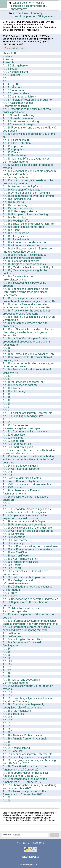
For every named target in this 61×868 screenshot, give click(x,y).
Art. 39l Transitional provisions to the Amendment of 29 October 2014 (25, 768)
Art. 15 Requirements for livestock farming (28, 196)
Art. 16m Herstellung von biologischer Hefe (29, 354)
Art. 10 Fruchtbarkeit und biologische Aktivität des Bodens (30, 129)
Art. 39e (7, 717)
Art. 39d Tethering (13, 714)
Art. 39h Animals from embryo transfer (26, 739)
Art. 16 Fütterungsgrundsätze (20, 211)
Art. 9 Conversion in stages (19, 124)
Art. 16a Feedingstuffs (16, 221)
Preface (7, 56)
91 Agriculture (47, 16)
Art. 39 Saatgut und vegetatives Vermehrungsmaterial (21, 681)
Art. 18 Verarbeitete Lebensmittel (23, 382)
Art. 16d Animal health (16, 239)
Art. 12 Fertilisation (14, 155)
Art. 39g (7, 729)
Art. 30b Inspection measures (20, 562)
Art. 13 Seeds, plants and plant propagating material (28, 166)
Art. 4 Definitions (13, 87)
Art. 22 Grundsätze (14, 435)
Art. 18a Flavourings (15, 391)
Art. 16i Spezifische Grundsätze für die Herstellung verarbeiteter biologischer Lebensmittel (26, 292)
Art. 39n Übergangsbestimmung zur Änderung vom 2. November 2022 (30, 787)
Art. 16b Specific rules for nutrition (23, 227)
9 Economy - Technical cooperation (27, 15)
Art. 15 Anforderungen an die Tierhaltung (27, 193)
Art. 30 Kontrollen (13, 534)
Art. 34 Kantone (12, 633)
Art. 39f (7, 723)
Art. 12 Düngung (12, 152)
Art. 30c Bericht (12, 565)
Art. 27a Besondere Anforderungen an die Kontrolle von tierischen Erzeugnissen (27, 511)
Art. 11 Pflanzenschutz (16, 140)
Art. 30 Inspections (14, 537)
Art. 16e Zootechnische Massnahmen (25, 242)
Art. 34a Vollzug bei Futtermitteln (23, 639)
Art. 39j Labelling (13, 751)
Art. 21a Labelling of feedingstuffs (23, 416)
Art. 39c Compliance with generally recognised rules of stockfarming (23, 706)
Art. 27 (7, 503)
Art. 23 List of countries (17, 444)
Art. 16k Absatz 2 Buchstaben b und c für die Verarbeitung (29, 318)
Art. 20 (7, 400)
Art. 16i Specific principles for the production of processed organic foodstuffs (29, 300)
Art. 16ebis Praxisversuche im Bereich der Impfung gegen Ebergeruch (28, 250)
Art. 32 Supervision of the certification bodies (25, 604)
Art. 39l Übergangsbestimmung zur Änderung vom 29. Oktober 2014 (29, 762)
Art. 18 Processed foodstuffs (20, 385)
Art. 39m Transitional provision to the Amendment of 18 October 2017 (25, 780)
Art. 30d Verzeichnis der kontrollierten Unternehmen (25, 573)
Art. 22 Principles (13, 438)
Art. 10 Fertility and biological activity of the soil (29, 135)
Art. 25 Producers (13, 487)
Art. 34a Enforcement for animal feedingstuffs (22, 644)
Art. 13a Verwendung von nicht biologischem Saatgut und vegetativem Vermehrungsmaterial (29, 174)
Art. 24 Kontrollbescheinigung (20, 466)
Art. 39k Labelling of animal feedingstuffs (27, 757)
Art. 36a (7, 661)
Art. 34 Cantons (12, 636)
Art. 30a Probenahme (15, 540)
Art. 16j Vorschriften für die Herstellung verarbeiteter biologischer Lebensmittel (27, 306)
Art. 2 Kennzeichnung (15, 72)
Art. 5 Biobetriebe (13, 90)
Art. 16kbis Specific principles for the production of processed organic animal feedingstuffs (27, 342)
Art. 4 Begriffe (11, 84)
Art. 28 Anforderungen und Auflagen (24, 521)
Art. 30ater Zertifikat (15, 552)
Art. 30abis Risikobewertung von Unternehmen (30, 546)
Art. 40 (7, 797)
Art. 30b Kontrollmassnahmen (20, 559)
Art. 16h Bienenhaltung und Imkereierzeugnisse (18, 278)
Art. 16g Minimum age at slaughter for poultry (25, 272)
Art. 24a (7, 472)
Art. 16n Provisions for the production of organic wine (27, 371)
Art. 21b (7, 419)
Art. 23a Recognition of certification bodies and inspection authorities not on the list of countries (29, 459)
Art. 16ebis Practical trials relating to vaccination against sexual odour (25, 256)
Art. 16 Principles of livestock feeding (25, 214)
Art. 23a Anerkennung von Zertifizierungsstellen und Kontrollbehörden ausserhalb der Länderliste (29, 450)
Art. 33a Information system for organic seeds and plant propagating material (26, 628)
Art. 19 (7, 394)
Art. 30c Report (12, 568)
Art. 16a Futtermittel (15, 218)
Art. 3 (6, 78)
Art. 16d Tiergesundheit (17, 236)
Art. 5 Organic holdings (16, 93)
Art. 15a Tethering (13, 202)
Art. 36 (7, 655)
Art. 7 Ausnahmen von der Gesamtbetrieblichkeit (18, 104)
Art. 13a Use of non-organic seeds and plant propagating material (29, 182)
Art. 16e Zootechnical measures (22, 245)
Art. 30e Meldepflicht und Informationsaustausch (18, 582)
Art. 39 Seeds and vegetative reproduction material (28, 687)
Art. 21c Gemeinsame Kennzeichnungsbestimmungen (21, 427)
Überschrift (9, 53)
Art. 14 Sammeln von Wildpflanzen (23, 186)
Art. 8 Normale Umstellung (18, 115)
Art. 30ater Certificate (16, 556)
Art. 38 (7, 673)
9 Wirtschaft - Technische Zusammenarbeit (27, 4)
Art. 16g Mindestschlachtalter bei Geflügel (28, 267)
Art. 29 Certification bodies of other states (28, 531)
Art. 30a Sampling (13, 543)
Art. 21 (7, 407)
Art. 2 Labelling (12, 75)
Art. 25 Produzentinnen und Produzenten (27, 484)
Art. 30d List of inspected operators (24, 577)
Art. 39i (7, 742)
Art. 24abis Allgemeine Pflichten (22, 478)
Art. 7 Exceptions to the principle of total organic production (27, 111)
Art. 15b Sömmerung (15, 205)
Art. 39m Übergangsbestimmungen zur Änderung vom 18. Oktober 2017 (25, 774)
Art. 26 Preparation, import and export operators (25, 498)
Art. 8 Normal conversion (18, 118)
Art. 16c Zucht (11, 230)
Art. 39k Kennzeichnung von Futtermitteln (27, 754)
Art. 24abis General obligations (21, 481)
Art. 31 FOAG (10, 596)
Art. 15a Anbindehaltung (17, 199)
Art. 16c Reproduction (16, 233)
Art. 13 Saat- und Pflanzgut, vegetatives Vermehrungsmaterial (26, 160)
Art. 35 (7, 649)
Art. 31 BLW (10, 593)
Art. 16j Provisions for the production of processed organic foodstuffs (26, 312)
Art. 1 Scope (10, 69)
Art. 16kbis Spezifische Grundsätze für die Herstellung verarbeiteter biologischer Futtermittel (28, 332)
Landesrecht (20, 3)
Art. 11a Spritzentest (15, 146)
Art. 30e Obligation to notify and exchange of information (28, 588)
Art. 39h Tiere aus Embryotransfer (23, 735)
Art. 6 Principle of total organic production (28, 100)
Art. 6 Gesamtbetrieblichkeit (19, 97)
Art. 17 (7, 376)
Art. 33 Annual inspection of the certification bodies (29, 616)
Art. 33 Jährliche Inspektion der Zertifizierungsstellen (21, 610)
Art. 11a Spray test (14, 149)
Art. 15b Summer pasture (18, 208)
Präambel (8, 59)
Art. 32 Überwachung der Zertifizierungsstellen (30, 599)
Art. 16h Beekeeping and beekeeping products (24, 284)
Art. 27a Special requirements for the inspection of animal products (25, 517)
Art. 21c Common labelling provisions (25, 432)
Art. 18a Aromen (12, 388)
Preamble (8, 62)
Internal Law (20, 13)
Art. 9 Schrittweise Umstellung (21, 121)
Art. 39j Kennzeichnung (16, 748)
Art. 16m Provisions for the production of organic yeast (27, 359)
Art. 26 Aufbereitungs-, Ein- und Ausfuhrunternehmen (21, 492)
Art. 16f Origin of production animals (24, 264)
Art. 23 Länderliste (14, 441)
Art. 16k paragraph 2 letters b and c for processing (26, 325)
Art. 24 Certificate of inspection (21, 469)
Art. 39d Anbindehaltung (17, 711)
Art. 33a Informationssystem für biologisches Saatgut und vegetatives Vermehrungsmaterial (30, 622)
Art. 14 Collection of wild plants (21, 190)
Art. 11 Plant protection (17, 143)
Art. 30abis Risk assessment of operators (27, 549)
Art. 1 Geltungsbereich (16, 66)
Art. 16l (7, 348)
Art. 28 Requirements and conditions (24, 525)
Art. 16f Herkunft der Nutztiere (21, 261)
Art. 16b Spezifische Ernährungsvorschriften (29, 224)
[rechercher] (25, 835)
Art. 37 (7, 667)
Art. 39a (7, 692)
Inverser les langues (14, 48)
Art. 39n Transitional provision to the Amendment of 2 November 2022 (24, 793)
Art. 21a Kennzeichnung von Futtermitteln (27, 413)
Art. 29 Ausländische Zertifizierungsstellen (28, 528)
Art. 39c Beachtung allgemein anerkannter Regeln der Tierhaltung (27, 700)
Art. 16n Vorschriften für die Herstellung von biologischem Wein (29, 365)
